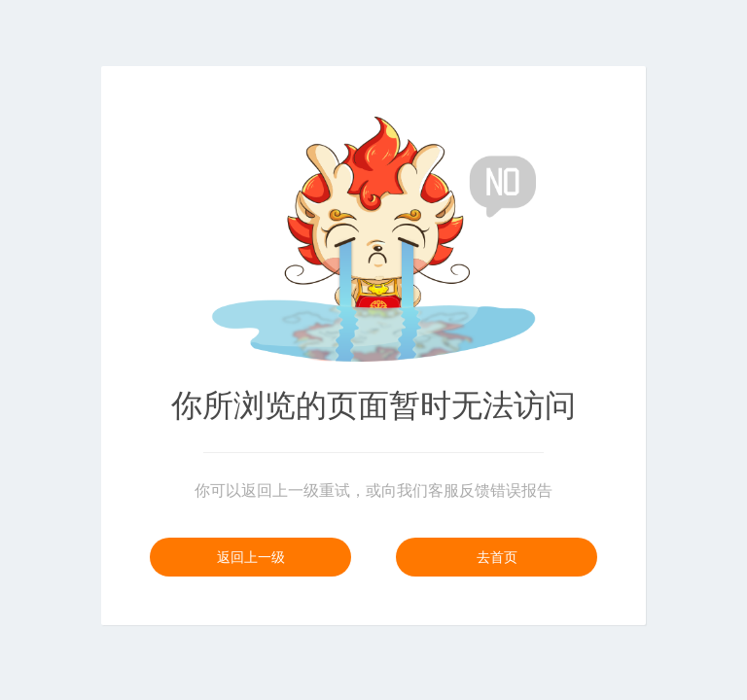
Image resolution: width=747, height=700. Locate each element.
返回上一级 (251, 557)
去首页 (497, 557)
